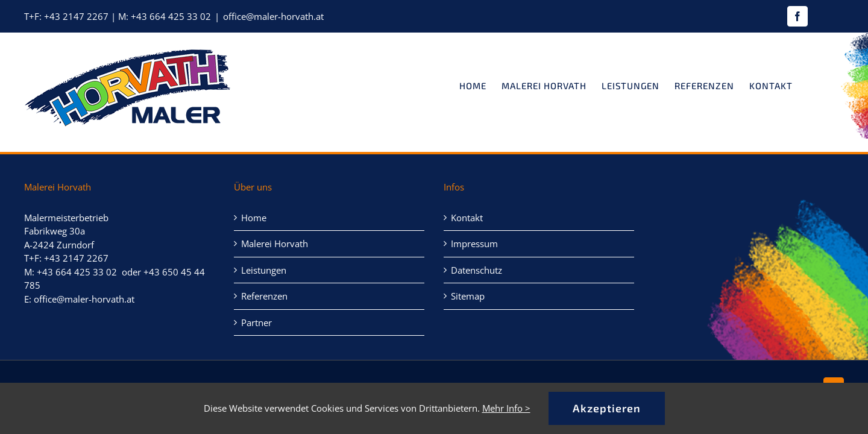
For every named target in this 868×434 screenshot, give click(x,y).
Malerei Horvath (275, 244)
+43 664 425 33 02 (171, 16)
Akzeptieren (607, 408)
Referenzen (264, 296)
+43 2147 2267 (76, 16)
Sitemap (468, 296)
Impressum (474, 244)
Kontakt (467, 218)
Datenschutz (476, 270)
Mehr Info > (506, 408)
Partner (256, 322)
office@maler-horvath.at (273, 16)
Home (254, 218)
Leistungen (264, 270)
